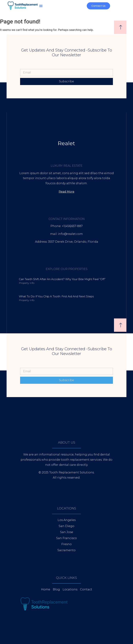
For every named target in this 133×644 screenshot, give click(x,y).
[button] (41, 6)
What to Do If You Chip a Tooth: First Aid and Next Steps (56, 296)
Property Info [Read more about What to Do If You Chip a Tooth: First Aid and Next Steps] (27, 300)
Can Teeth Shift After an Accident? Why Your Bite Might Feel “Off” (62, 279)
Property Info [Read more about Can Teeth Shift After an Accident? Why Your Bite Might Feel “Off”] (27, 283)
